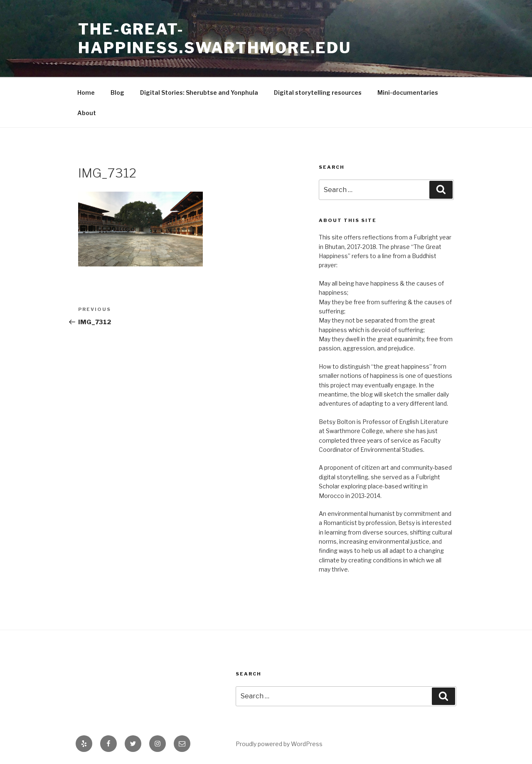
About (87, 113)
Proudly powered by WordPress (279, 744)
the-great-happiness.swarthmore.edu (215, 38)
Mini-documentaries (408, 92)
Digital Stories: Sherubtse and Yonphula (199, 92)
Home (86, 92)
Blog (117, 92)
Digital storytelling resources (318, 92)
